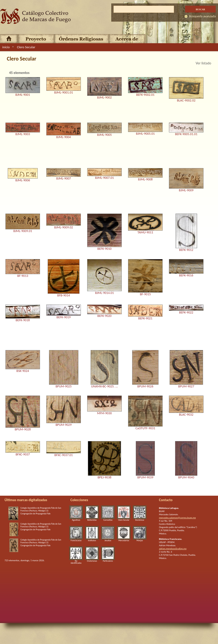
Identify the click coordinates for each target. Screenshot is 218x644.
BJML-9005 (104, 135)
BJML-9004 (64, 137)
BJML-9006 (23, 180)
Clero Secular (26, 47)
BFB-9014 (64, 295)
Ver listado (203, 63)
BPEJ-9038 (104, 477)
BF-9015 (145, 294)
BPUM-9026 (145, 386)
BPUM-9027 (186, 386)
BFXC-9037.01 (64, 455)
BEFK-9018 (23, 320)
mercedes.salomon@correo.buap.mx (177, 518)
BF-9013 (23, 276)
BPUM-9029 (64, 425)
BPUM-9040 (186, 477)
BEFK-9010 (104, 249)
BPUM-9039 (145, 477)
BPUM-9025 (64, 386)
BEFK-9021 (145, 318)
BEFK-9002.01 (145, 95)
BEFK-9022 (186, 313)
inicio (6, 47)
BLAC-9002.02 (186, 101)
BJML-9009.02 (64, 227)
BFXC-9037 (23, 455)
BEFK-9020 (104, 316)
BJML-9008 (145, 179)
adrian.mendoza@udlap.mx (173, 549)
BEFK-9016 (186, 275)
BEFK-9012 (186, 250)
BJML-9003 (23, 134)
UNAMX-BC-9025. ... (104, 386)
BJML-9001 (23, 95)
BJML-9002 (104, 98)
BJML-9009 (186, 190)
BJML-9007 (64, 179)
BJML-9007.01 (105, 178)
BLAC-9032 (186, 415)
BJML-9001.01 (64, 93)
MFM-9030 (105, 413)
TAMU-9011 (145, 232)
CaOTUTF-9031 (145, 428)
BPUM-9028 (23, 429)
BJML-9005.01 (145, 134)
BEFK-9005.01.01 (186, 134)
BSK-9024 (23, 371)
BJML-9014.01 (105, 293)
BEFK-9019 (64, 317)
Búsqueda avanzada (202, 16)
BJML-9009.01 (23, 231)
